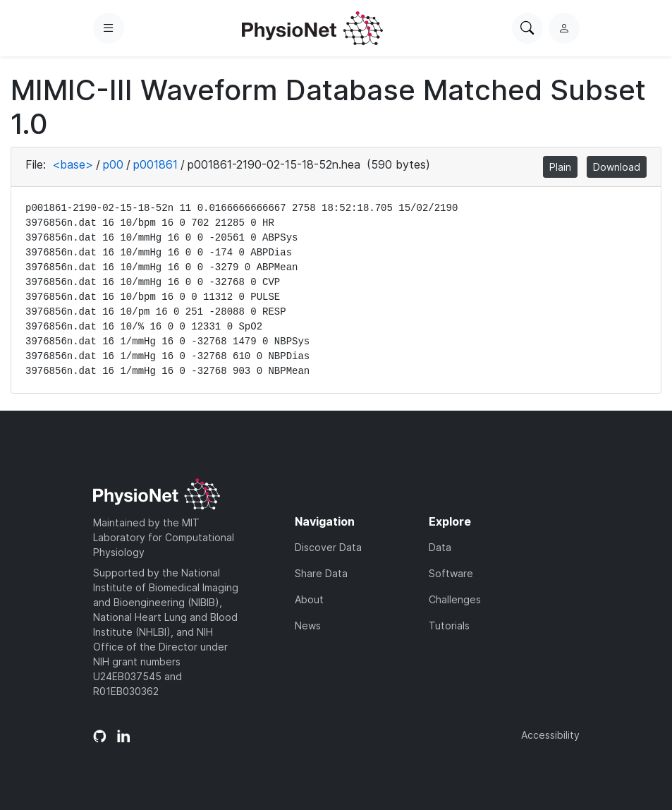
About (309, 599)
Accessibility (550, 735)
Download (617, 167)
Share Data (321, 573)
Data (440, 547)
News (308, 625)
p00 (113, 164)
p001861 (155, 164)
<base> (73, 164)
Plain (560, 167)
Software (451, 573)
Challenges (455, 599)
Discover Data (328, 547)
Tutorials (449, 625)
